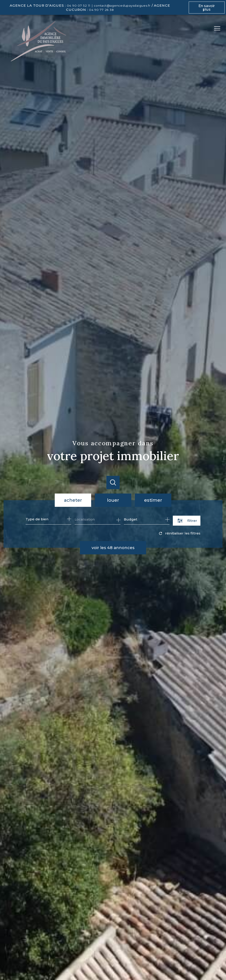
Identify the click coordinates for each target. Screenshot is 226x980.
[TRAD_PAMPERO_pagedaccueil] (38, 60)
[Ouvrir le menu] (219, 28)
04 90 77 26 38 (101, 10)
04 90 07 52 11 (79, 6)
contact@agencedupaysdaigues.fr (122, 6)
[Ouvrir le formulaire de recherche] (187, 521)
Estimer (153, 500)
